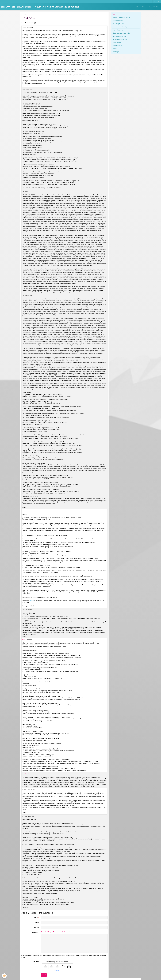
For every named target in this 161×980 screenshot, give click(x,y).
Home (137, 7)
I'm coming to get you (119, 24)
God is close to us (118, 30)
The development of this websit (122, 33)
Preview (71, 932)
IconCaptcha (57, 971)
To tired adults (117, 42)
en (158, 2)
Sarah (24, 640)
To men (115, 49)
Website (36, 927)
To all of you (116, 52)
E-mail (37, 922)
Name (36, 918)
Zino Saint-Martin (27, 774)
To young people (117, 46)
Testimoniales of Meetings (120, 27)
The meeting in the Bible (120, 36)
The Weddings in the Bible (120, 39)
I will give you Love (118, 21)
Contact (156, 7)
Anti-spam (36, 962)
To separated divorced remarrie (122, 18)
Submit (44, 975)
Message (35, 932)
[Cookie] (4, 976)
